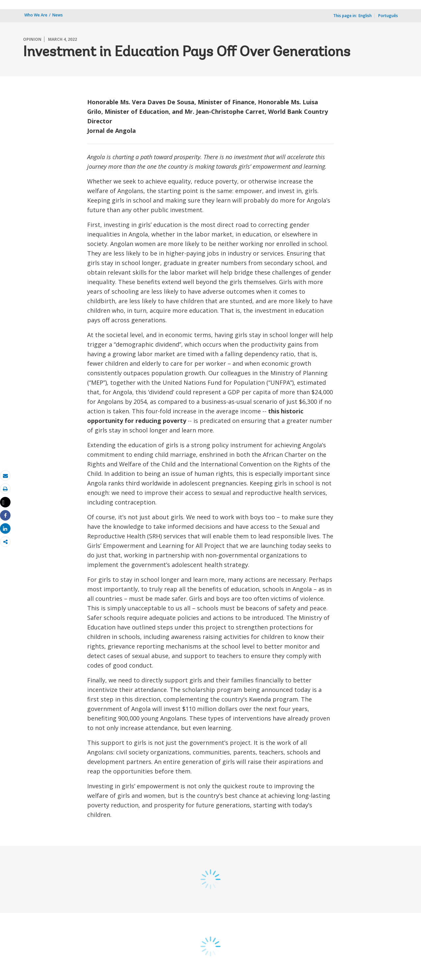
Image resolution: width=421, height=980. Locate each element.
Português (388, 16)
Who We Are (36, 15)
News (58, 15)
